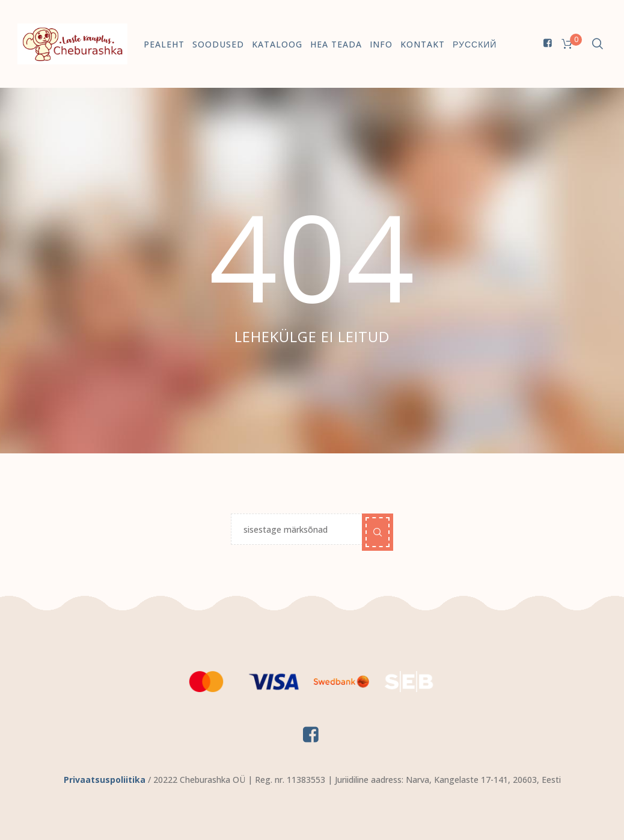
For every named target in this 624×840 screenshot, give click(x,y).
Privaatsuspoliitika (105, 780)
